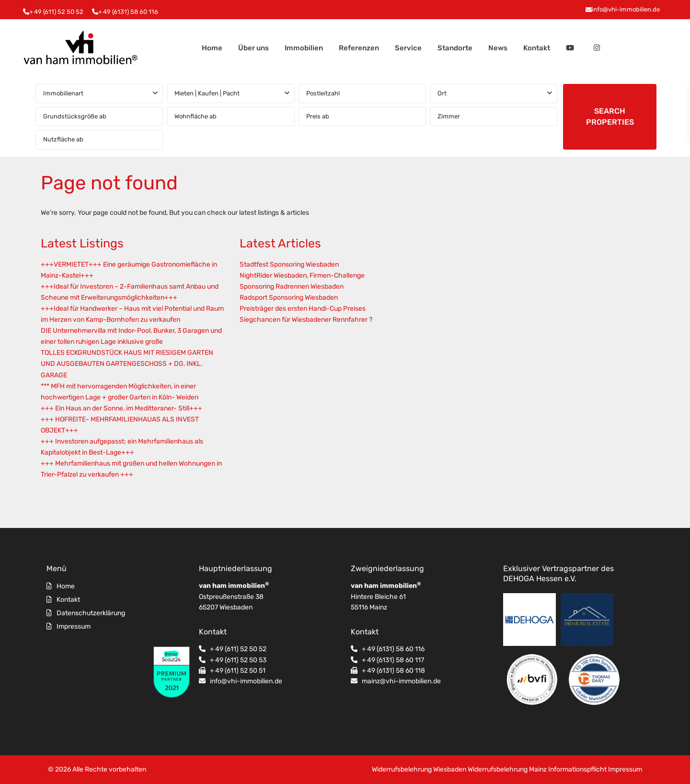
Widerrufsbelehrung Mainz (507, 769)
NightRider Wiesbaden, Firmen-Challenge (302, 275)
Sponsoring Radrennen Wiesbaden (292, 287)
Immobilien (304, 48)
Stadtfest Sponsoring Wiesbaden (289, 264)
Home (212, 48)
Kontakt (537, 48)
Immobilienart (63, 93)
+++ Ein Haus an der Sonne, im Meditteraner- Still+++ (121, 408)
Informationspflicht (577, 769)
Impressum (74, 626)
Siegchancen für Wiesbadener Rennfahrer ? (306, 320)
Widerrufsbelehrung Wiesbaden (419, 769)
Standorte (455, 48)
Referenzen (359, 48)
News (498, 48)
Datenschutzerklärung (91, 613)
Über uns (253, 48)
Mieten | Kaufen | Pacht (207, 93)
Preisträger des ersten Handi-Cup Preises (303, 309)
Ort (442, 93)
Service (408, 48)
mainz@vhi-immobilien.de (401, 681)
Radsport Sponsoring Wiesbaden (289, 298)
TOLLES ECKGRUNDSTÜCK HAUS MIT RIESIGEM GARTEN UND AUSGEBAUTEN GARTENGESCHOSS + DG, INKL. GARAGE (127, 364)
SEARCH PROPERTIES (610, 117)
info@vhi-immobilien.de (626, 9)
